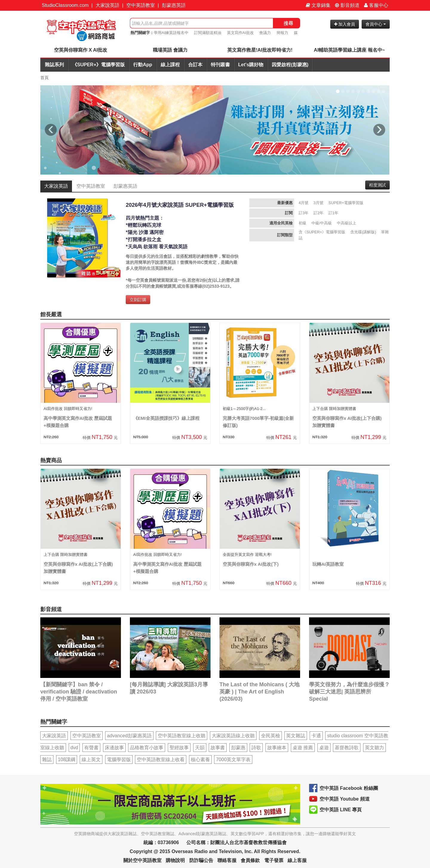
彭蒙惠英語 (174, 5)
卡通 (316, 736)
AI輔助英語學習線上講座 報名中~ (349, 50)
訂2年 (318, 213)
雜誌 (47, 760)
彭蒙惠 (238, 748)
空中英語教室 (141, 5)
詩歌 (256, 748)
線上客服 (297, 860)
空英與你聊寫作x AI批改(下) (251, 564)
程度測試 (377, 185)
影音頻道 (347, 5)
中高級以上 (347, 223)
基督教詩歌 (347, 748)
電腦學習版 (119, 760)
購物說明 (175, 860)
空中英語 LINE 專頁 (341, 810)
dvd (74, 748)
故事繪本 (277, 748)
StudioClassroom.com (65, 5)
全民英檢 (271, 736)
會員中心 (376, 24)
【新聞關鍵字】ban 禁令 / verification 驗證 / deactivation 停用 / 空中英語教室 (79, 692)
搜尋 (288, 23)
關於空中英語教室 (142, 860)
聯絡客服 (227, 860)
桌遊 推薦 (303, 748)
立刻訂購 (138, 300)
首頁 (44, 78)
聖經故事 (179, 748)
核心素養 (200, 760)
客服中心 (376, 5)
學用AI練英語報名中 (171, 33)
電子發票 (274, 860)
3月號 (318, 203)
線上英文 (91, 760)
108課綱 (67, 760)
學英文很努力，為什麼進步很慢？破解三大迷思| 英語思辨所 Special (349, 692)
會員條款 (250, 860)
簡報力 (282, 33)
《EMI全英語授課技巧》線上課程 (166, 418)
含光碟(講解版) (363, 232)
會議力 (265, 33)
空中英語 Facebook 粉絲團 (349, 788)
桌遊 (324, 748)
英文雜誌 (296, 736)
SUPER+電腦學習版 (346, 203)
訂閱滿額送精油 (208, 33)
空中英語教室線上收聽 (182, 736)
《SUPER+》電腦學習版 (99, 65)
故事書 (218, 748)
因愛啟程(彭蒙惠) (290, 65)
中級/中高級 (322, 223)
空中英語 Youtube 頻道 (345, 799)
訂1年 (333, 213)
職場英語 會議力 (170, 50)
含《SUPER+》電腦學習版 (322, 232)
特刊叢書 (220, 65)
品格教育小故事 (147, 748)
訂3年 (304, 213)
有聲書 (91, 748)
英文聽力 (374, 748)
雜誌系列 (54, 65)
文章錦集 (318, 5)
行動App (143, 65)
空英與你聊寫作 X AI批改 (81, 50)
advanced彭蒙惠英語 (129, 736)
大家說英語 (107, 5)
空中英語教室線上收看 (161, 760)
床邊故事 (114, 748)
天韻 (200, 748)
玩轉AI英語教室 (328, 564)
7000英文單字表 (233, 760)
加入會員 (345, 24)
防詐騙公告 (201, 860)
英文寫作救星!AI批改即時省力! (260, 50)
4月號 (304, 203)
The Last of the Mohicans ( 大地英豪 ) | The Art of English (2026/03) (259, 692)
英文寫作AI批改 (240, 33)
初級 (302, 223)
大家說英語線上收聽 (233, 736)
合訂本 (195, 65)
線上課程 (170, 65)
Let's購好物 (251, 65)
